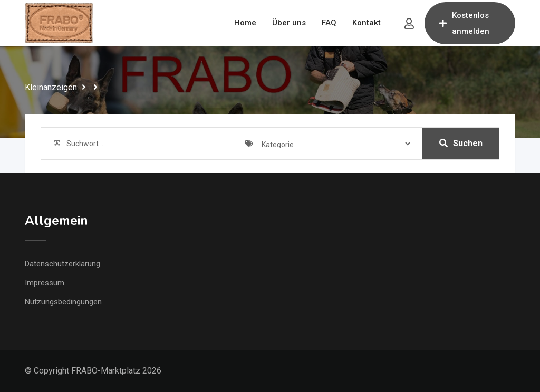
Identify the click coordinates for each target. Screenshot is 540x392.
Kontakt (367, 23)
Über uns (289, 23)
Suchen (461, 143)
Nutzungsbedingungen (63, 302)
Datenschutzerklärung (62, 264)
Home (245, 23)
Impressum (45, 283)
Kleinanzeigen (51, 87)
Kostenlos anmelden (464, 23)
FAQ (329, 23)
